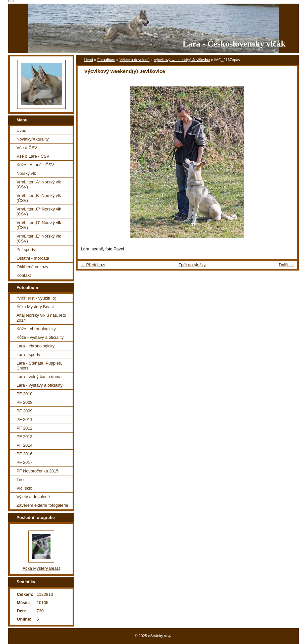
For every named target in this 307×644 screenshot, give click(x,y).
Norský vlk (26, 173)
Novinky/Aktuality (33, 139)
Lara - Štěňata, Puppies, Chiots (39, 366)
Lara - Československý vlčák (234, 44)
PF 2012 (24, 428)
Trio (20, 480)
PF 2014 (24, 445)
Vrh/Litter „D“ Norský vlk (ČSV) (39, 225)
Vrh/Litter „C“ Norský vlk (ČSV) (39, 211)
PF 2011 (24, 419)
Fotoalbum (106, 60)
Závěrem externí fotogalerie (42, 505)
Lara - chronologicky (35, 346)
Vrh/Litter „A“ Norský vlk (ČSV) (39, 184)
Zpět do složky (192, 265)
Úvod (89, 60)
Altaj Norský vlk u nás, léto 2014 (41, 318)
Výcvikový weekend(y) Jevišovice (182, 60)
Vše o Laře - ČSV (33, 156)
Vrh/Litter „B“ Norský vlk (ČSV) (39, 198)
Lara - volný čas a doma (39, 377)
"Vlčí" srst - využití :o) (36, 298)
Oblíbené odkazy (32, 267)
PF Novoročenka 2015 (37, 471)
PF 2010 (24, 394)
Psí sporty (26, 250)
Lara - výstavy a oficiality (39, 385)
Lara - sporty (28, 354)
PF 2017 (24, 462)
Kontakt (24, 275)
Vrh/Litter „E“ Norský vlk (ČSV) (39, 239)
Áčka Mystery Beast (35, 307)
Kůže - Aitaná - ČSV (35, 165)
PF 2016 (24, 454)
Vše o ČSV (27, 148)
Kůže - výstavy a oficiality (40, 337)
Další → (286, 265)
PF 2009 (24, 411)
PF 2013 (24, 437)
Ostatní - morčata (33, 258)
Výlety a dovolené (135, 60)
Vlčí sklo (24, 488)
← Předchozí (93, 265)
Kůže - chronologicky (36, 329)
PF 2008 (24, 402)
